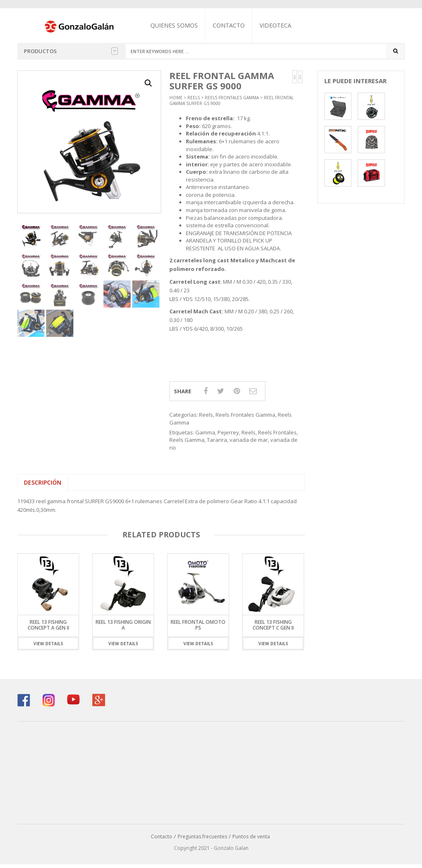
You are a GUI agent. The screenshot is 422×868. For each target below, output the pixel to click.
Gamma (205, 436)
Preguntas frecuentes (202, 840)
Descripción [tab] (43, 486)
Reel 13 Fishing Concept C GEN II (273, 628)
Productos (71, 51)
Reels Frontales (277, 436)
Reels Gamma (187, 443)
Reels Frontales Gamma (232, 101)
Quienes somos (182, 25)
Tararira (217, 443)
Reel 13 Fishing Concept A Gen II (48, 628)
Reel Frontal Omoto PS (198, 628)
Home (176, 101)
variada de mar (249, 443)
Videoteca (284, 25)
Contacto (237, 25)
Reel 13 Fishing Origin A (123, 628)
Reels (194, 101)
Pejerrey (228, 436)
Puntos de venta (251, 840)
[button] (148, 87)
